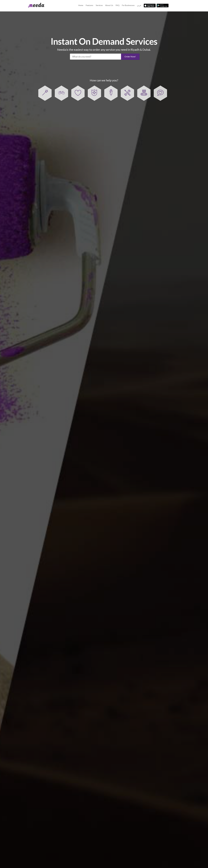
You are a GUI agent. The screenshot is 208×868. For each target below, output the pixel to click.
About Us (109, 5)
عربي (139, 5)
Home (81, 5)
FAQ (118, 5)
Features (90, 5)
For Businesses (128, 5)
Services (99, 5)
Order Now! (130, 56)
